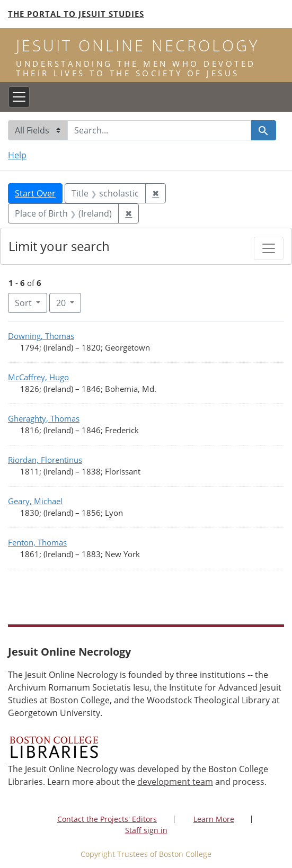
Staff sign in (146, 830)
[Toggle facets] (269, 248)
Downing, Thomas (41, 336)
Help (17, 155)
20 (69, 302)
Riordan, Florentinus (45, 460)
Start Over (35, 193)
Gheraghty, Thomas (44, 418)
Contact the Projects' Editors (107, 819)
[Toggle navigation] (19, 97)
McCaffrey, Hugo (38, 377)
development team (175, 782)
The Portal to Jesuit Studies (76, 14)
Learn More (214, 819)
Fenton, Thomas (37, 542)
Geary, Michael (35, 501)
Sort (24, 303)
